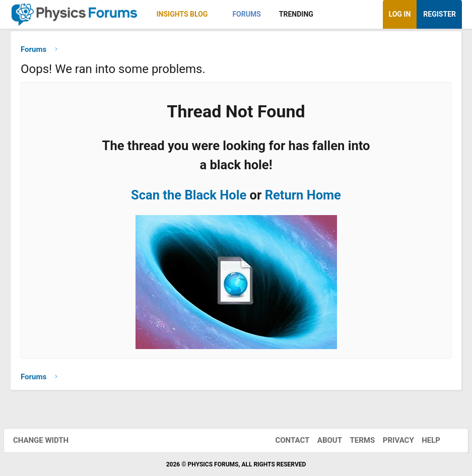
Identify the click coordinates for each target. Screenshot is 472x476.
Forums (246, 14)
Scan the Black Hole (189, 197)
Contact (286, 440)
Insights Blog (182, 14)
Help (424, 440)
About (323, 440)
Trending (296, 14)
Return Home (303, 197)
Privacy (392, 440)
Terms (356, 440)
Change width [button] (47, 440)
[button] (216, 14)
